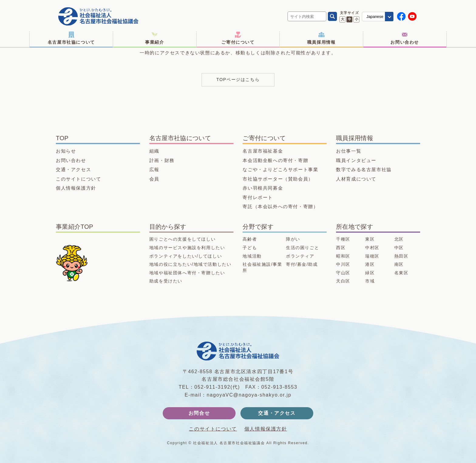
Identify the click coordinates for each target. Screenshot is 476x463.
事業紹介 (155, 38)
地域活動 (252, 256)
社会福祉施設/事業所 (262, 267)
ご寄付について (238, 38)
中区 (399, 248)
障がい (293, 239)
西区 (341, 248)
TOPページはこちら (238, 79)
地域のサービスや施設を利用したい (187, 248)
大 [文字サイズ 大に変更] (343, 19)
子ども (250, 248)
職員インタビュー (356, 160)
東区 (370, 239)
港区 (370, 264)
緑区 (370, 273)
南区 (399, 264)
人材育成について (356, 179)
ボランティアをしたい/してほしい (186, 256)
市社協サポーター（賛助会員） (278, 179)
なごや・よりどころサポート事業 (280, 169)
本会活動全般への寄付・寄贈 (275, 160)
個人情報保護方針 (76, 188)
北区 (399, 239)
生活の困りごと (303, 248)
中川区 (343, 264)
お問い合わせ (405, 38)
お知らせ (66, 151)
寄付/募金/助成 (302, 264)
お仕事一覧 (349, 151)
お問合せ (199, 413)
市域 (370, 281)
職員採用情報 (321, 38)
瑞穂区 (372, 256)
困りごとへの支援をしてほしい (182, 239)
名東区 (401, 273)
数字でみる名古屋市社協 (364, 169)
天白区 (343, 281)
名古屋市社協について (71, 38)
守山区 (343, 273)
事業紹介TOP (75, 227)
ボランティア (300, 256)
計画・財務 (162, 160)
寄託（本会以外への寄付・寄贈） (280, 206)
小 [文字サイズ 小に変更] (357, 19)
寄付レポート (258, 197)
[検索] (332, 16)
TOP (62, 138)
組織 (154, 151)
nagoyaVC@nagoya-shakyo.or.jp (249, 395)
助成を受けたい (166, 281)
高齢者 (250, 239)
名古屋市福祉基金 (263, 151)
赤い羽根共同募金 (263, 188)
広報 (154, 169)
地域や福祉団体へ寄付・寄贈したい (187, 273)
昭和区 (343, 256)
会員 (154, 179)
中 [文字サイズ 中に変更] (350, 19)
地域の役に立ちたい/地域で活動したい (190, 264)
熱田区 (401, 256)
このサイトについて (78, 179)
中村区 (372, 248)
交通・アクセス (73, 169)
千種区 (343, 239)
